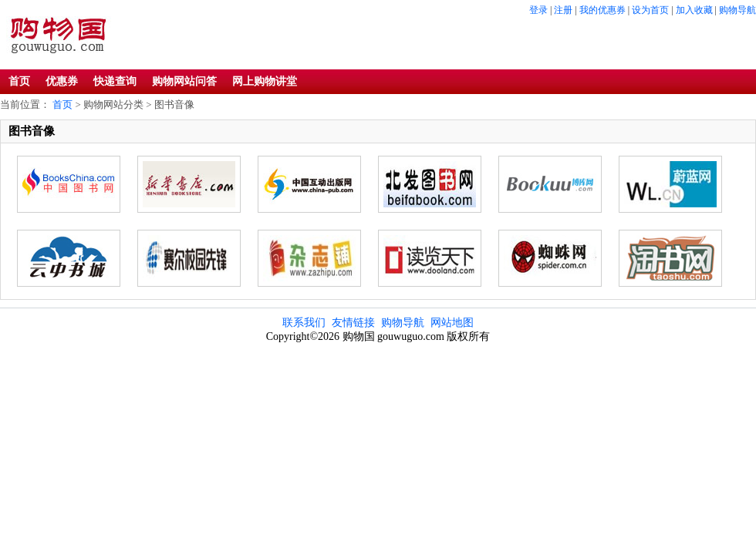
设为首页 (650, 10)
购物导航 (737, 10)
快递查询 (115, 81)
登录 (538, 10)
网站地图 (452, 323)
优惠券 (62, 81)
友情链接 (353, 323)
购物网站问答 (184, 81)
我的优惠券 (602, 10)
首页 (19, 81)
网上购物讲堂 (265, 81)
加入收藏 (694, 10)
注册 (563, 10)
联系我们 (304, 323)
